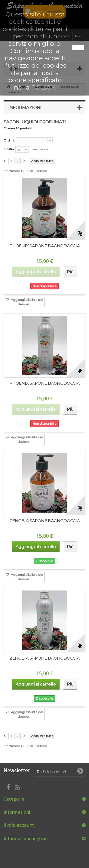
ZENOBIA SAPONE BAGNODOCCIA (45, 521)
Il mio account (19, 825)
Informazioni (25, 108)
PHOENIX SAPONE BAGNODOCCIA (45, 246)
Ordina (9, 140)
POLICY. (44, 87)
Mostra (9, 149)
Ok (78, 48)
